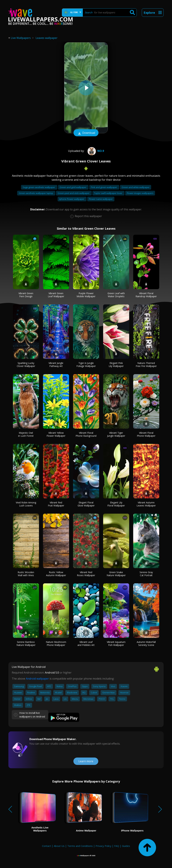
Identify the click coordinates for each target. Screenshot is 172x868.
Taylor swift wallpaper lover (108, 193)
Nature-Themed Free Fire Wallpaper (146, 365)
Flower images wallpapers (140, 193)
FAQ (117, 846)
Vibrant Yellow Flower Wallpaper (56, 434)
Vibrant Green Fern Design (26, 295)
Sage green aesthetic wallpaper (39, 187)
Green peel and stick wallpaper (74, 193)
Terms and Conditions (80, 846)
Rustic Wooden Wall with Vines (26, 574)
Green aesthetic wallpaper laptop (36, 193)
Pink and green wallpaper (104, 187)
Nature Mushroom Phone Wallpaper (56, 643)
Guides (126, 846)
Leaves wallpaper (47, 38)
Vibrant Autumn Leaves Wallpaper (146, 504)
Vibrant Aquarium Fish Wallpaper (116, 643)
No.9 (95, 151)
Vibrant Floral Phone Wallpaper (146, 434)
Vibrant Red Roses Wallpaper (86, 574)
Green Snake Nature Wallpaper (116, 574)
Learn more (86, 761)
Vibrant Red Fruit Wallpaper (56, 504)
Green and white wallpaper (136, 187)
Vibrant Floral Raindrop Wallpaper (146, 295)
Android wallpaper (37, 679)
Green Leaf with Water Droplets (116, 295)
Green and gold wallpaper (73, 187)
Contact (46, 846)
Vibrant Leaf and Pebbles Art (86, 643)
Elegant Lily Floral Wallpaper (116, 504)
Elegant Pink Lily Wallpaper (116, 365)
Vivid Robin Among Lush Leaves (26, 504)
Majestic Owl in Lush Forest (26, 434)
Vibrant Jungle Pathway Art (56, 365)
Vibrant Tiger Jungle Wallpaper (116, 434)
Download (86, 133)
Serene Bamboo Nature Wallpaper (26, 643)
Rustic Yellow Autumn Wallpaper (56, 574)
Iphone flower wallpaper (72, 199)
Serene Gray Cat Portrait (146, 574)
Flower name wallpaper (101, 199)
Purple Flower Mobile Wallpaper (86, 295)
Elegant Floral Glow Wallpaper (86, 504)
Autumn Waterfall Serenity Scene (146, 643)
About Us (59, 846)
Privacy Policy (103, 846)
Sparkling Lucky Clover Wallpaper (26, 365)
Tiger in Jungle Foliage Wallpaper (86, 365)
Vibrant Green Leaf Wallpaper (56, 295)
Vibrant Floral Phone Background (86, 434)
